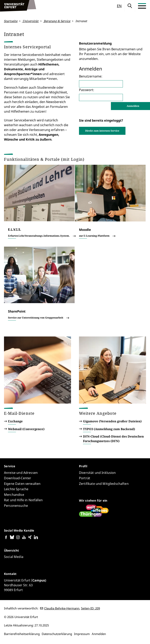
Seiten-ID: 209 (90, 608)
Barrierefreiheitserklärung (22, 634)
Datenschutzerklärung (57, 634)
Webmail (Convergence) (26, 429)
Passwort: (87, 90)
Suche (130, 6)
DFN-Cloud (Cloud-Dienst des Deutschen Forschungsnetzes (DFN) (113, 439)
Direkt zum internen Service (102, 130)
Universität (30, 21)
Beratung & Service (57, 21)
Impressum (82, 634)
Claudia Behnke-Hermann (62, 608)
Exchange (15, 421)
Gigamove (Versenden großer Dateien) (112, 421)
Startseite (11, 21)
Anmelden (99, 634)
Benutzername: (91, 76)
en (119, 6)
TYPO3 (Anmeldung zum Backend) (109, 429)
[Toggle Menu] (142, 6)
